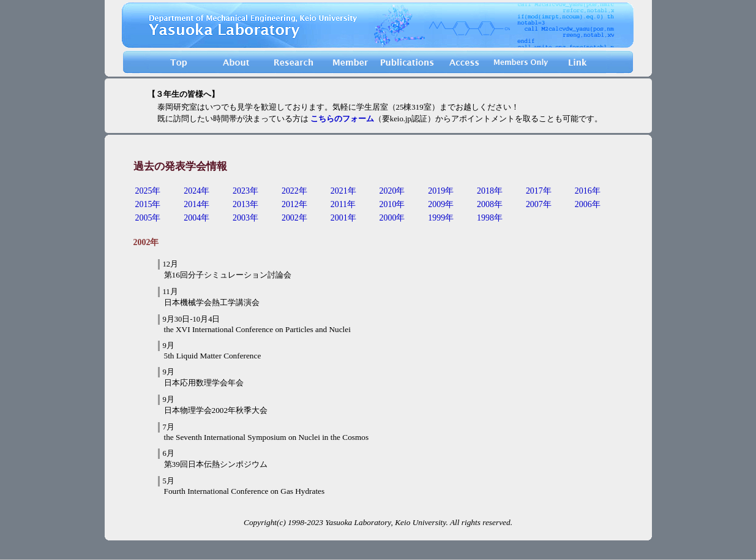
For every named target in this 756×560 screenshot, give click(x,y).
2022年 (294, 191)
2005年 (148, 218)
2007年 (539, 204)
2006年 (588, 204)
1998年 (490, 218)
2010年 (392, 204)
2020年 (392, 191)
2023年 (245, 191)
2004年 (196, 218)
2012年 (294, 204)
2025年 (148, 191)
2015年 (148, 204)
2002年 (294, 218)
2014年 (196, 204)
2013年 (245, 204)
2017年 (539, 191)
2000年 (392, 218)
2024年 (196, 191)
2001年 (343, 218)
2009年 (441, 204)
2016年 (588, 191)
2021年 (343, 191)
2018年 (490, 191)
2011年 (343, 204)
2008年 (490, 204)
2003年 (245, 218)
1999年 (441, 218)
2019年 (441, 191)
